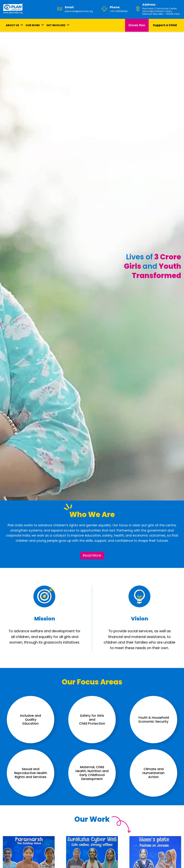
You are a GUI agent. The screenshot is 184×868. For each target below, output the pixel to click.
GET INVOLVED (56, 25)
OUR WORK (33, 25)
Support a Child (165, 25)
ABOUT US (12, 25)
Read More (92, 555)
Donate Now (137, 25)
